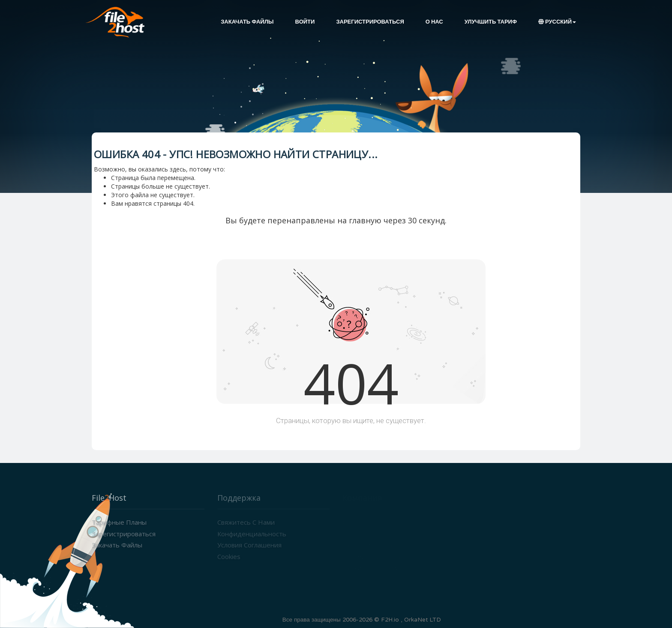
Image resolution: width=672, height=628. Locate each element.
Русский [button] (557, 22)
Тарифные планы (119, 522)
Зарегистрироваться (370, 22)
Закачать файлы (247, 22)
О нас (434, 22)
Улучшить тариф (491, 22)
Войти (305, 22)
